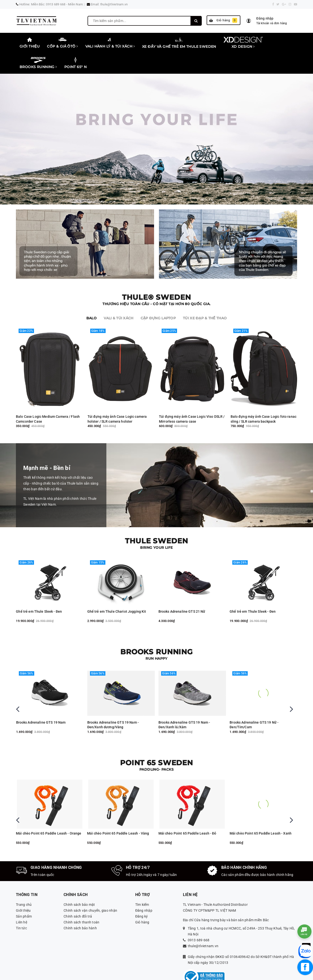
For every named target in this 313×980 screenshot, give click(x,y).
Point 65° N (76, 63)
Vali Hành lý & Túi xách (110, 42)
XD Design (243, 42)
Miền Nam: (76, 4)
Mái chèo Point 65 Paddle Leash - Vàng (189, 813)
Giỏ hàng (223, 20)
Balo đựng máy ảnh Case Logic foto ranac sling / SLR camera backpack (263, 398)
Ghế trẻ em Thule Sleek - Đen (110, 591)
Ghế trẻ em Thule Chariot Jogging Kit (188, 591)
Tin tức (21, 908)
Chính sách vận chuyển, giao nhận (90, 890)
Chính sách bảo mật (79, 884)
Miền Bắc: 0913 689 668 (48, 4)
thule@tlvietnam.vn (114, 4)
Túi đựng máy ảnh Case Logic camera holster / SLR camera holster (117, 398)
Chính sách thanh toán (81, 902)
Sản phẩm (24, 896)
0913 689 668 (199, 920)
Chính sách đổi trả (78, 896)
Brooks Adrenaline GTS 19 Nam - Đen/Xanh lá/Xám (255, 704)
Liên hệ (22, 902)
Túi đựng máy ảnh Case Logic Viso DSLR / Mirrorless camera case (192, 398)
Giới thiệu (30, 42)
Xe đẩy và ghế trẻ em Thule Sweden (179, 42)
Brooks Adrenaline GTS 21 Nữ (39, 591)
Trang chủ (24, 884)
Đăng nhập (144, 890)
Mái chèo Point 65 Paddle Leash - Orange (120, 813)
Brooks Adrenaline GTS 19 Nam (112, 702)
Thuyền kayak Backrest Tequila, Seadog (48, 813)
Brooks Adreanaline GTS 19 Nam (42, 702)
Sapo (220, 974)
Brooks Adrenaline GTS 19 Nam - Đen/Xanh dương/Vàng (184, 704)
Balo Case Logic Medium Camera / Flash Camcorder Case (48, 398)
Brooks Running (38, 63)
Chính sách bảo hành (80, 908)
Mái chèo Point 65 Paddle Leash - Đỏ (259, 813)
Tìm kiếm (142, 884)
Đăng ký (142, 896)
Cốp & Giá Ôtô (62, 42)
